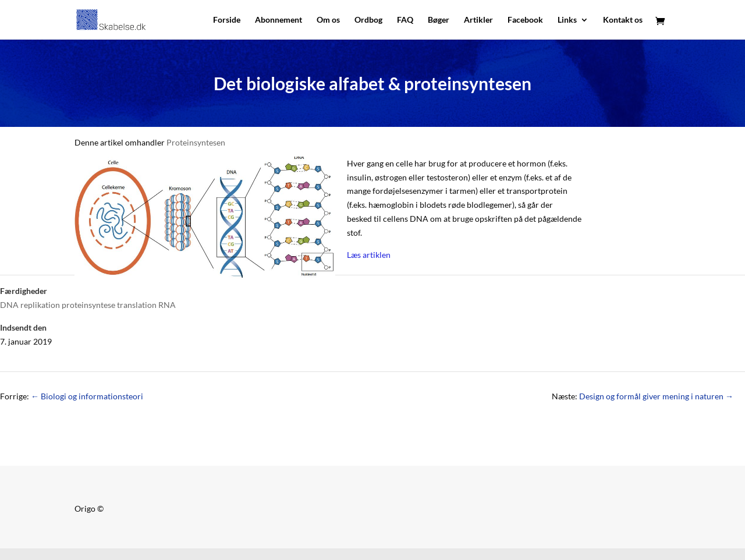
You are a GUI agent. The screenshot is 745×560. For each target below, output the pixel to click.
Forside (227, 20)
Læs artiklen (369, 255)
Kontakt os (623, 20)
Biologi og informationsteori (87, 396)
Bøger (439, 20)
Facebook (525, 20)
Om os (328, 20)
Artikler (478, 20)
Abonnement (279, 20)
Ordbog (368, 20)
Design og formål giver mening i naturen (656, 396)
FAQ (405, 20)
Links (567, 20)
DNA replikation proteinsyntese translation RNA (88, 305)
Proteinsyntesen (196, 142)
